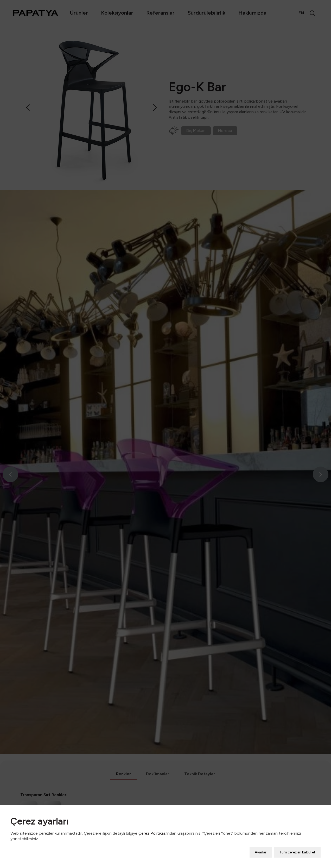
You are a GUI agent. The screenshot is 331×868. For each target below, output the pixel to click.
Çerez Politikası (152, 822)
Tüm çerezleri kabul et (297, 841)
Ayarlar (261, 841)
